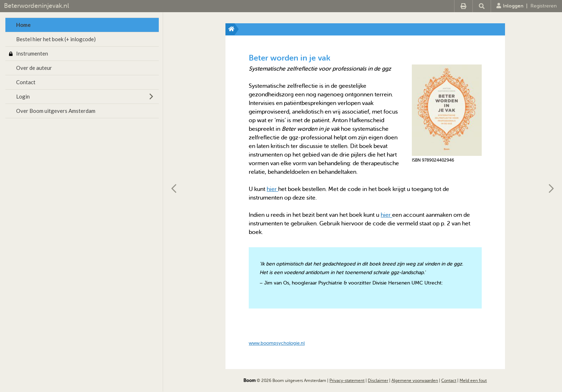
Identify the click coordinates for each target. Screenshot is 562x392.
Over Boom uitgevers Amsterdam (56, 111)
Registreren (544, 6)
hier (272, 189)
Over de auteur (34, 68)
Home (23, 25)
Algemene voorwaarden (415, 381)
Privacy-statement (347, 381)
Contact (26, 82)
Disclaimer (378, 381)
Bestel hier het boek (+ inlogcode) (56, 39)
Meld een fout (473, 381)
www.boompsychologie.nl (277, 343)
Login (23, 96)
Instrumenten (32, 53)
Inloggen (510, 6)
